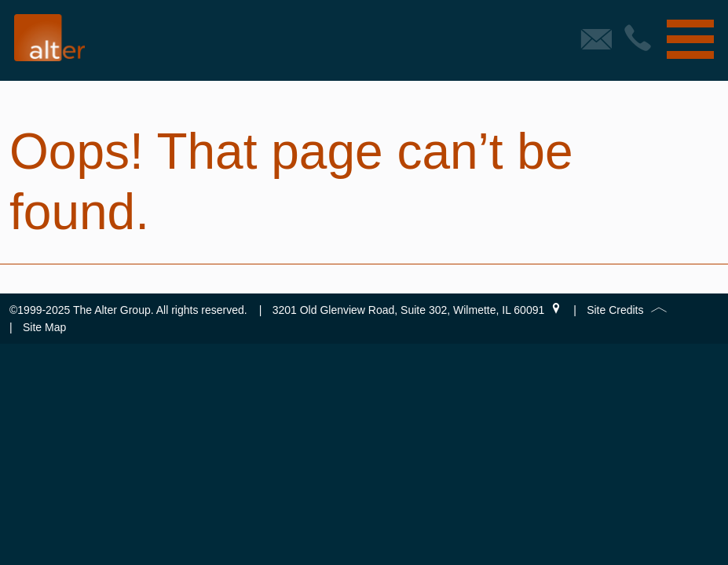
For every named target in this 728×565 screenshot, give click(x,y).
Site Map (44, 327)
